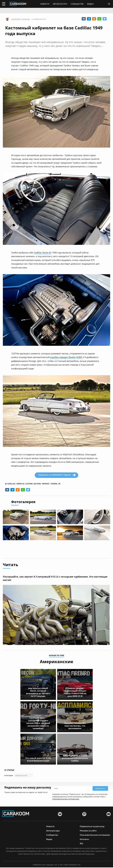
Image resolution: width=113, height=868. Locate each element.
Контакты (84, 840)
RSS (81, 844)
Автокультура (60, 4)
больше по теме (57, 656)
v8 (59, 484)
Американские (21, 776)
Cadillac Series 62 (43, 253)
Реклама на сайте (88, 831)
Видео (90, 4)
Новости (45, 4)
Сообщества (77, 4)
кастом (37, 484)
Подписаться (100, 789)
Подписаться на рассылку (92, 827)
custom (29, 484)
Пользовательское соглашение (95, 835)
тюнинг (46, 484)
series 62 (20, 484)
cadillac (11, 484)
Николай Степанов (20, 19)
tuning (54, 484)
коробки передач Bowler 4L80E (66, 357)
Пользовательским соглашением (66, 800)
